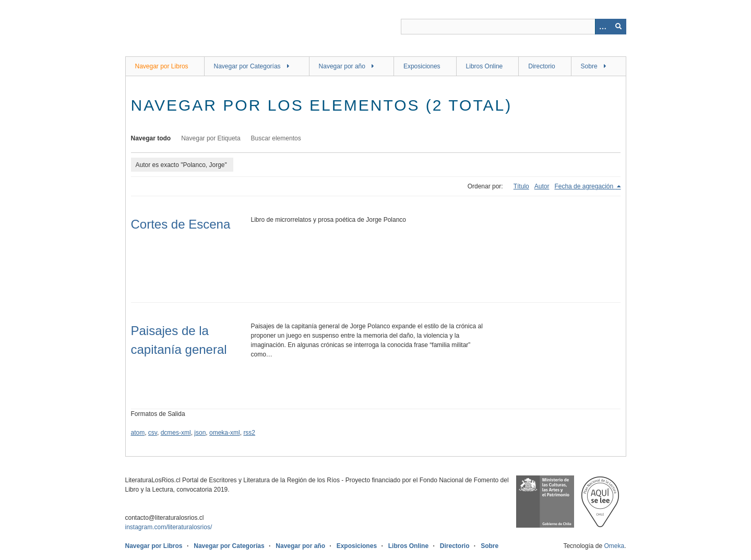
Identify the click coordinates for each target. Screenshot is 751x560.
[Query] (514, 27)
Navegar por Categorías (247, 66)
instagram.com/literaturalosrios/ (169, 527)
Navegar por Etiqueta (211, 138)
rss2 (249, 433)
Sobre (589, 66)
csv (153, 433)
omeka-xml (225, 433)
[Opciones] (603, 27)
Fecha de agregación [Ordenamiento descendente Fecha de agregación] (585, 186)
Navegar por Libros (162, 66)
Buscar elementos (276, 138)
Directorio (541, 66)
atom (138, 433)
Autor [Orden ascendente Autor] (542, 186)
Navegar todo (151, 138)
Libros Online (485, 66)
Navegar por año (342, 66)
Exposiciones (422, 66)
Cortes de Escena (181, 224)
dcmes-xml (176, 433)
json (200, 433)
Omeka (614, 546)
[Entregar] (618, 27)
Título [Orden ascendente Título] (521, 186)
